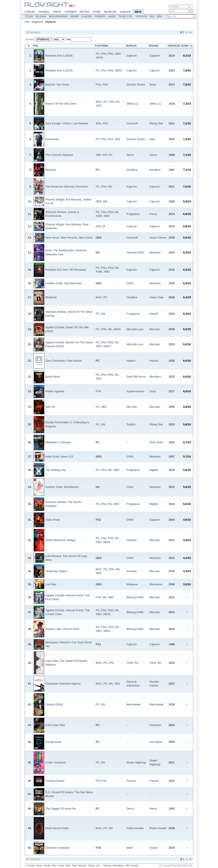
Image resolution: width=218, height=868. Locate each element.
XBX (118, 139)
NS (118, 102)
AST (105, 155)
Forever (131, 781)
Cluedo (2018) (54, 704)
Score (185, 46)
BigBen (154, 470)
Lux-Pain (51, 584)
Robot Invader (135, 828)
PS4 (104, 54)
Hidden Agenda (55, 391)
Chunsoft (132, 123)
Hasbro (131, 361)
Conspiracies (53, 742)
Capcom (132, 56)
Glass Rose (52, 520)
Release (41, 16)
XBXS (100, 58)
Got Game (156, 742)
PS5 (111, 54)
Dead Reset (53, 377)
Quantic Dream (136, 85)
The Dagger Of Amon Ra (61, 809)
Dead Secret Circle (57, 828)
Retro (85, 12)
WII (105, 201)
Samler (125, 12)
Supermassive (135, 391)
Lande (112, 16)
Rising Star (156, 123)
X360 (99, 216)
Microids (155, 329)
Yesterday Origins (56, 571)
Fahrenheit (52, 139)
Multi (130, 848)
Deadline (132, 170)
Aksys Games (158, 238)
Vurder (70, 12)
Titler (29, 16)
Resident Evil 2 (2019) (59, 56)
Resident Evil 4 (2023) (59, 70)
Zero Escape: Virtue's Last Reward (67, 123)
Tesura (154, 848)
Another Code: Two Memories (64, 283)
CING (130, 283)
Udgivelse (174, 46)
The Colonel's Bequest (59, 155)
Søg (159, 16)
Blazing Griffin (135, 597)
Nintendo (155, 252)
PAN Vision (156, 442)
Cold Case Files (55, 725)
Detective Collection (58, 848)
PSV (105, 123)
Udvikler (131, 46)
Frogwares (133, 214)
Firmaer (100, 16)
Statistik (141, 16)
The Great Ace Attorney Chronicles (67, 187)
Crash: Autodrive (56, 762)
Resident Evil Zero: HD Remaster (66, 270)
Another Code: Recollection (62, 487)
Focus (153, 214)
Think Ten (133, 663)
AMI (98, 155)
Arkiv (57, 12)
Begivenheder (58, 16)
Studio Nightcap (136, 762)
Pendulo (132, 540)
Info (138, 12)
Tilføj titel (125, 16)
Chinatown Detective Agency (63, 684)
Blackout (51, 170)
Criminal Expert (55, 781)
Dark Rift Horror (136, 377)
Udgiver (153, 46)
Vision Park (156, 297)
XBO (118, 54)
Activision (155, 725)
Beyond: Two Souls (57, 85)
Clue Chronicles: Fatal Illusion (64, 361)
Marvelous (156, 584)
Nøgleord (37, 22)
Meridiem (155, 377)
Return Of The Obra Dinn (61, 104)
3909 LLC (133, 104)
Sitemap (107, 866)
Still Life (50, 407)
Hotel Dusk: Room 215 (59, 457)
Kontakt (135, 866)
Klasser (87, 16)
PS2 (104, 139)
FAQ (152, 16)
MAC (99, 102)
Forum (30, 12)
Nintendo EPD (135, 252)
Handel (44, 12)
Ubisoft (154, 314)
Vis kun (29, 39)
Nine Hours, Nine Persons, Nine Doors (69, 238)
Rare (97, 12)
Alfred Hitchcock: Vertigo (60, 540)
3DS (98, 123)
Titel (68, 39)
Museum (110, 12)
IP (104, 226)
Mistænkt (51, 297)
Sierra (130, 155)
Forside (31, 866)
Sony (153, 85)
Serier (74, 16)
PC (98, 54)
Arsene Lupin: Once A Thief (62, 629)
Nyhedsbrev (118, 866)
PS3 (98, 85)
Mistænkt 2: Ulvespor (58, 442)
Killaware (132, 584)
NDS (99, 201)
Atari (152, 139)
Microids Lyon (135, 329)
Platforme (101, 46)
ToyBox (131, 424)
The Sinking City (55, 470)
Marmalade (134, 704)
